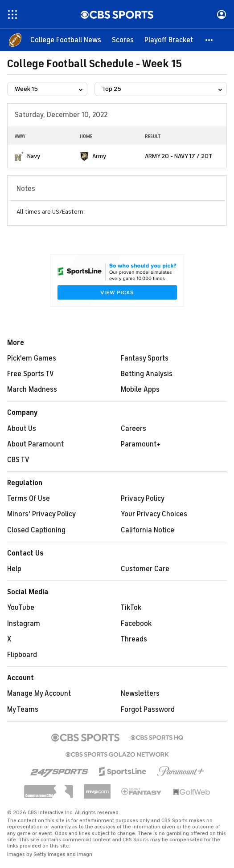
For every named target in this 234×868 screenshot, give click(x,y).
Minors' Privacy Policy (41, 514)
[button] (209, 40)
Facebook (136, 624)
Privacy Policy (143, 499)
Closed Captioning (36, 530)
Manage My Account (39, 694)
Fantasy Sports (145, 358)
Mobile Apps (140, 389)
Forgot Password (148, 710)
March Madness (32, 389)
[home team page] (19, 156)
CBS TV (18, 460)
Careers (133, 429)
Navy (34, 156)
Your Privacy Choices (154, 514)
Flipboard (22, 655)
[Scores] (123, 40)
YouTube (21, 608)
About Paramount (35, 444)
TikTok (131, 608)
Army (99, 156)
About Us (22, 429)
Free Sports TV (31, 374)
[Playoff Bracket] (169, 40)
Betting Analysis (147, 374)
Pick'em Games (32, 358)
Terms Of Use (29, 499)
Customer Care (145, 569)
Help (14, 569)
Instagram (24, 624)
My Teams (23, 710)
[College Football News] (66, 40)
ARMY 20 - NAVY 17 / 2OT (179, 156)
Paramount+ (141, 444)
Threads (134, 639)
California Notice (148, 530)
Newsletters (140, 694)
